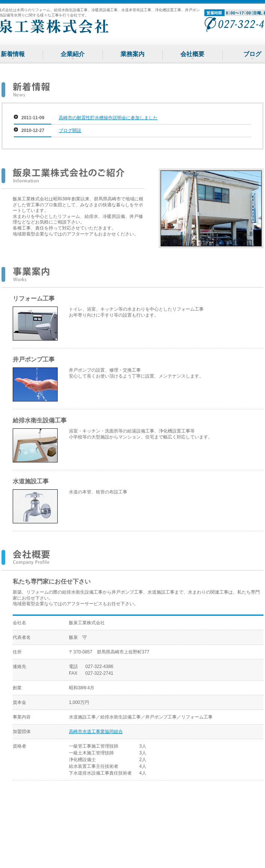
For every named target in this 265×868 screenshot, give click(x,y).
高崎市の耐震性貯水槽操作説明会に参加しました (108, 118)
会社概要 (192, 54)
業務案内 (132, 54)
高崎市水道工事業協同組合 (96, 732)
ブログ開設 (70, 130)
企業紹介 (73, 54)
